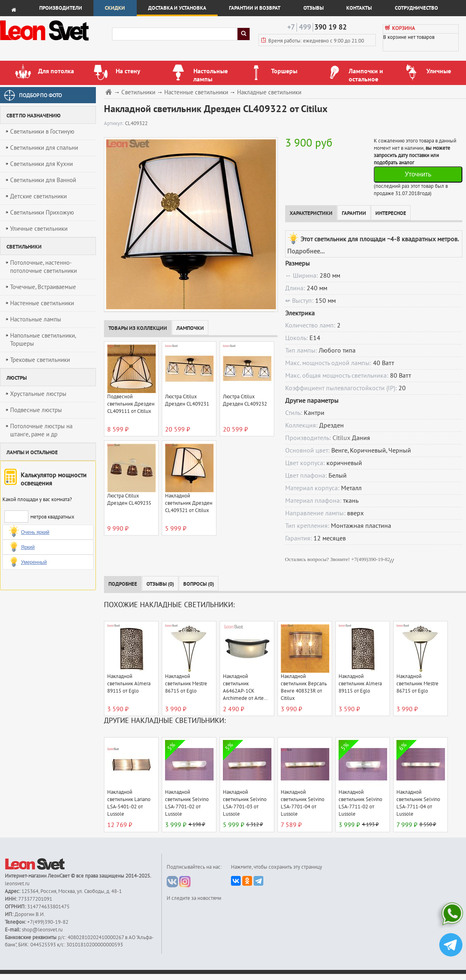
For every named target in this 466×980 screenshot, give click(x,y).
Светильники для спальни (44, 148)
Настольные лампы (36, 319)
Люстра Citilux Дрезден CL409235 (129, 500)
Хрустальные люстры (38, 394)
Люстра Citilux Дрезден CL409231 (187, 400)
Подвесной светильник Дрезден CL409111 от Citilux (131, 404)
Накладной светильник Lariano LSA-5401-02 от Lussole (129, 803)
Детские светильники (38, 196)
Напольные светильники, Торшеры (43, 340)
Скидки (115, 8)
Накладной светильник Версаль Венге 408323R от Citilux (304, 687)
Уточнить (418, 174)
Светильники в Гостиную (42, 132)
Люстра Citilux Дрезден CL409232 (245, 400)
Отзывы (313, 8)
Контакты (359, 8)
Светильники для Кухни (41, 164)
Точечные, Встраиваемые (43, 287)
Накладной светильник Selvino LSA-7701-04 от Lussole (303, 803)
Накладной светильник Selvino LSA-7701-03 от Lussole (245, 803)
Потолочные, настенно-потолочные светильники (43, 267)
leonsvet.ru (17, 884)
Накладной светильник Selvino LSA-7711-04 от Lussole (418, 803)
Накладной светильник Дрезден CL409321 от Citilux (189, 503)
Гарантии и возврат (255, 8)
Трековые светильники (40, 360)
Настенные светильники (42, 303)
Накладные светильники (269, 92)
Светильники (138, 92)
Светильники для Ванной (43, 180)
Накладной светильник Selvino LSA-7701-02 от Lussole (187, 803)
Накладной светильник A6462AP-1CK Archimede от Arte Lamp (243, 688)
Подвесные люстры (36, 410)
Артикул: (114, 123)
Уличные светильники (39, 229)
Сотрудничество (416, 8)
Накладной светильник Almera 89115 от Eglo (129, 684)
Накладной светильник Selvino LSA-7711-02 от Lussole (360, 803)
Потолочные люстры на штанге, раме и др (41, 430)
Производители (61, 8)
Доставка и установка (177, 8)
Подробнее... (306, 251)
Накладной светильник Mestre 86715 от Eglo (186, 684)
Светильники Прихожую (42, 213)
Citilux (341, 438)
